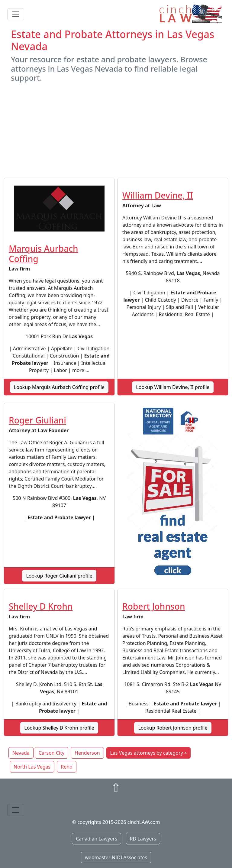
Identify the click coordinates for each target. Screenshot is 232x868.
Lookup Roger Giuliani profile (59, 576)
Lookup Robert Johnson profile (173, 728)
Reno (67, 767)
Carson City (52, 753)
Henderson (87, 753)
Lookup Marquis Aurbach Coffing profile (59, 387)
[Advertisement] (116, 130)
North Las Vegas (32, 767)
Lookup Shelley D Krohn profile (59, 728)
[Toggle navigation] (16, 14)
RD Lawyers (143, 839)
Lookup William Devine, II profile (173, 387)
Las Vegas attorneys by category (147, 753)
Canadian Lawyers (96, 839)
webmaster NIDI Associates (116, 857)
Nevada (21, 753)
